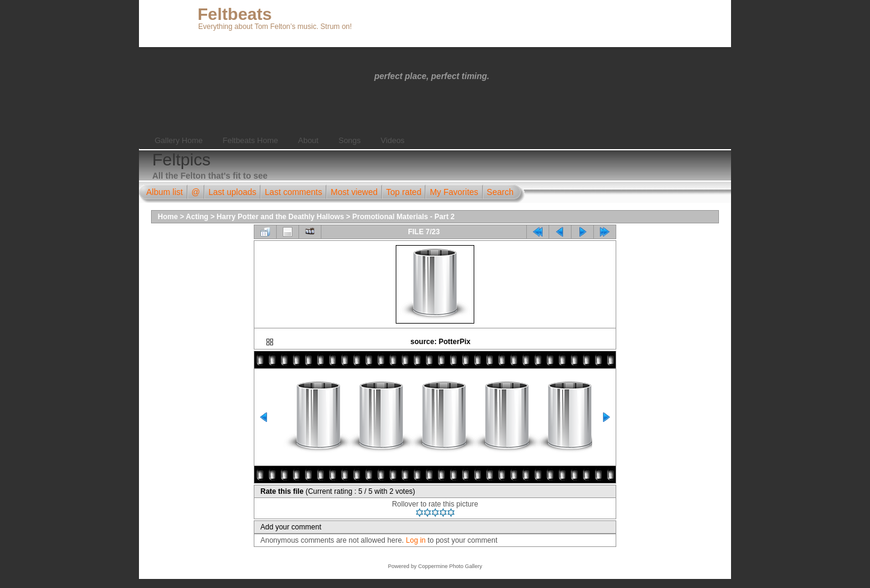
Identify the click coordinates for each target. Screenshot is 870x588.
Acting (197, 217)
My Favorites (454, 192)
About (308, 140)
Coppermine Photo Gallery (450, 566)
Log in (416, 540)
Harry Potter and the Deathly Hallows (281, 217)
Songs (350, 140)
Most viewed (354, 192)
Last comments (293, 192)
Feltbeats (235, 14)
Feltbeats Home (250, 140)
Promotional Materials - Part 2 (403, 217)
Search (500, 192)
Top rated (404, 192)
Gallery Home (179, 140)
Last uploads (232, 192)
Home (168, 217)
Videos (393, 140)
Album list (165, 192)
